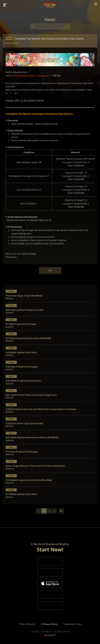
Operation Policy (73, 624)
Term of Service (27, 624)
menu (5, 5)
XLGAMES (50, 635)
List (50, 270)
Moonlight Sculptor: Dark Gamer (50, 5)
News (50, 19)
